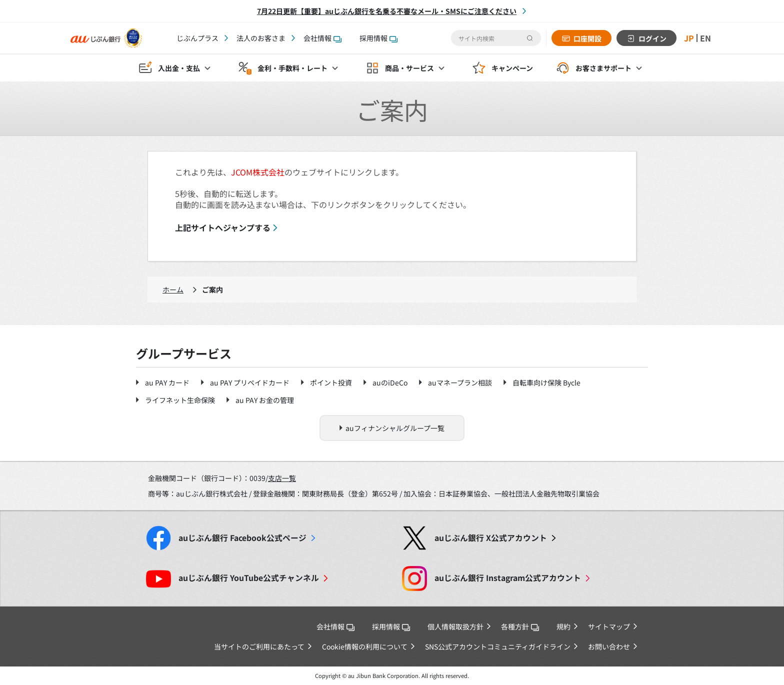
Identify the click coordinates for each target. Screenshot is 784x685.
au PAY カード (167, 382)
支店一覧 (282, 478)
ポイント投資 (331, 382)
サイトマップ (609, 626)
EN (705, 38)
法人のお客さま (261, 38)
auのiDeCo (390, 382)
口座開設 (587, 38)
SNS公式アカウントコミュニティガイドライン (498, 646)
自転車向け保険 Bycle (546, 382)
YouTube (249, 578)
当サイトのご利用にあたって (259, 646)
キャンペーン (512, 68)
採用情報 (378, 38)
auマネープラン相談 (460, 382)
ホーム (173, 289)
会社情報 (322, 38)
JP (689, 38)
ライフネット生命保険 (180, 400)
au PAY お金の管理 (265, 400)
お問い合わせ (609, 646)
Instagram (508, 578)
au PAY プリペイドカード (250, 382)
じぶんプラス (197, 38)
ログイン (652, 38)
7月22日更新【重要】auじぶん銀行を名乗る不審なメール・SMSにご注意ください (387, 11)
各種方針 (520, 626)
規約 (563, 626)
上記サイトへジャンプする (223, 227)
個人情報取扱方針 (455, 626)
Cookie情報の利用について (365, 646)
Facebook (242, 538)
